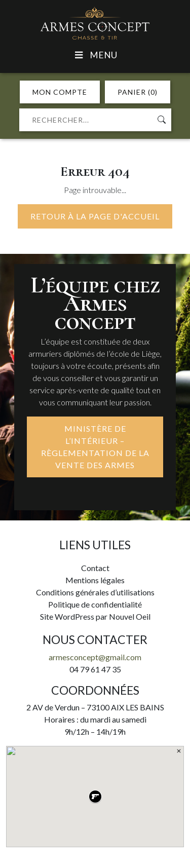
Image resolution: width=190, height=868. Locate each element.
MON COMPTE (60, 92)
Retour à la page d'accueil (95, 216)
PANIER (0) (138, 92)
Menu (95, 55)
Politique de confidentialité (95, 604)
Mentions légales (95, 580)
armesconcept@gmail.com (95, 657)
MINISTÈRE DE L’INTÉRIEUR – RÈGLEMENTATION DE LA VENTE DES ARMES (95, 447)
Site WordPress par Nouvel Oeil (95, 616)
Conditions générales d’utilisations (95, 592)
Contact (95, 568)
